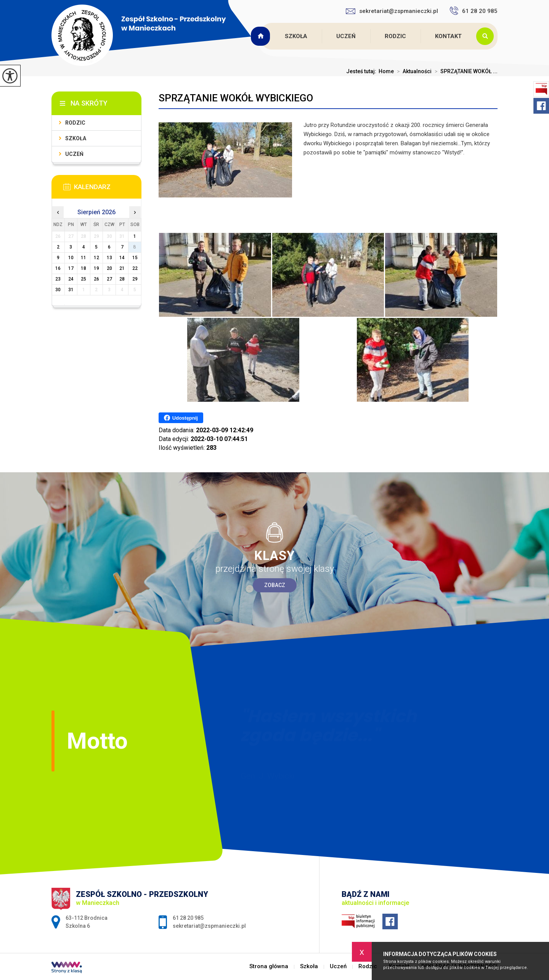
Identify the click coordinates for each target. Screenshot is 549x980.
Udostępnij (181, 418)
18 (83, 268)
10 (71, 258)
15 (135, 258)
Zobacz (275, 585)
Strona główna (262, 36)
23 (58, 279)
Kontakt (448, 36)
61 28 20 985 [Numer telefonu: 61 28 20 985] (188, 918)
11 (83, 258)
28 (122, 279)
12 (96, 258)
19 (96, 268)
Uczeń (346, 36)
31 (71, 290)
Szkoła (296, 36)
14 (122, 258)
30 (58, 290)
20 (109, 268)
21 (122, 268)
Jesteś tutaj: (362, 71)
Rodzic (395, 36)
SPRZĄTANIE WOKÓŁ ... (465, 71)
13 (109, 258)
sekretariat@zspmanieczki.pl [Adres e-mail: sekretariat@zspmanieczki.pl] (209, 926)
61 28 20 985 (474, 11)
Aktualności (413, 71)
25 (83, 279)
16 (58, 268)
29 (135, 279)
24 (71, 279)
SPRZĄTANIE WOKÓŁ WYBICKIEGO (236, 98)
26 (96, 279)
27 (109, 279)
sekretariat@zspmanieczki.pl (392, 11)
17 (71, 268)
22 (135, 268)
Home (386, 71)
